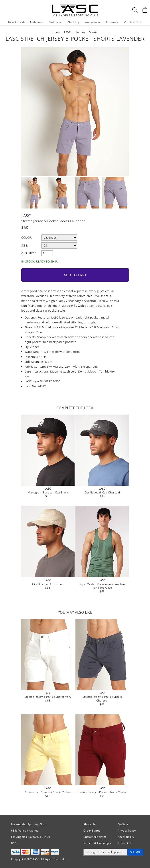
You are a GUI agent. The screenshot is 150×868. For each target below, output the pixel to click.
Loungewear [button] (92, 22)
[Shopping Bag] (145, 10)
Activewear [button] (37, 22)
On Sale (123, 824)
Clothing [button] (73, 22)
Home (56, 32)
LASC (26, 216)
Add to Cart (75, 275)
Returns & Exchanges (97, 843)
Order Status (92, 831)
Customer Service (95, 837)
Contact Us (125, 843)
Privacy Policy (127, 831)
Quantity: (29, 253)
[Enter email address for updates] (106, 852)
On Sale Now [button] (133, 22)
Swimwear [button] (56, 22)
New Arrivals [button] (17, 22)
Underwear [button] (112, 22)
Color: (27, 237)
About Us (89, 824)
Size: (25, 245)
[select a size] (59, 245)
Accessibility (126, 837)
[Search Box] (135, 10)
